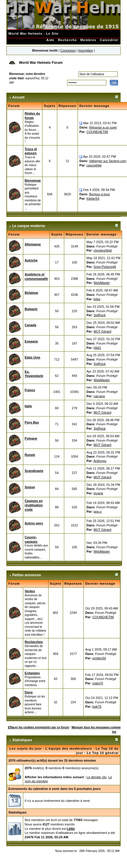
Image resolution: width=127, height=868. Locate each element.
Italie (28, 406)
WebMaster (102, 283)
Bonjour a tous (100, 194)
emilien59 (99, 658)
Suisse (30, 487)
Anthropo (100, 461)
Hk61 (97, 348)
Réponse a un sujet (103, 127)
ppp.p (98, 512)
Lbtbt (71, 829)
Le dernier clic (96, 777)
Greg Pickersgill (105, 267)
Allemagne (33, 244)
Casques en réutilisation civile (34, 505)
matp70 (98, 683)
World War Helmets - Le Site (34, 34)
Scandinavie (34, 471)
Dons (29, 692)
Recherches (34, 642)
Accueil (18, 97)
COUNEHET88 (97, 132)
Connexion (68, 50)
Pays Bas (32, 422)
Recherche (67, 40)
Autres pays (34, 523)
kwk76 (97, 707)
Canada (31, 325)
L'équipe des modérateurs (69, 748)
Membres (88, 40)
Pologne (31, 438)
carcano (99, 396)
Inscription (85, 50)
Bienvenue (33, 180)
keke (97, 299)
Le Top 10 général (103, 753)
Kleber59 (93, 198)
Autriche (31, 260)
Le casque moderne (29, 226)
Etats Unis (33, 357)
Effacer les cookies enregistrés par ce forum (39, 727)
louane (98, 493)
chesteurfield (103, 250)
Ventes (30, 591)
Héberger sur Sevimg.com (108, 161)
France (30, 390)
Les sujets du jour (26, 748)
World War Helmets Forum (41, 63)
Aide (50, 40)
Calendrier (109, 40)
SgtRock (100, 315)
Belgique (31, 293)
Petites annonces (27, 575)
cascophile (94, 165)
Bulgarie (31, 309)
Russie (30, 455)
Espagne (31, 341)
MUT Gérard (102, 331)
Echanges (32, 673)
